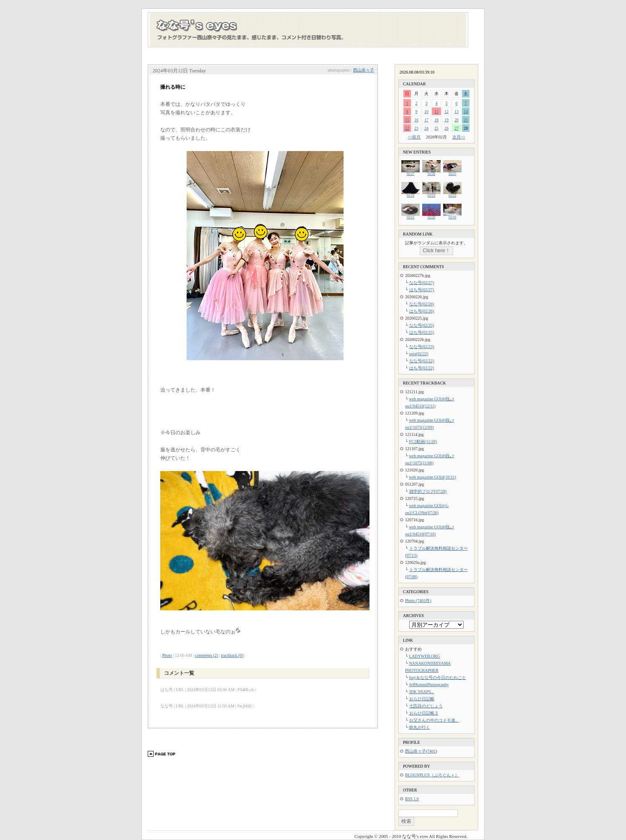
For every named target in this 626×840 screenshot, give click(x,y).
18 (436, 120)
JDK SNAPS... (422, 692)
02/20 (431, 216)
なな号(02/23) (422, 347)
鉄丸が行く (420, 727)
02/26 (431, 173)
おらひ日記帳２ (424, 713)
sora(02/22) (419, 354)
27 (457, 128)
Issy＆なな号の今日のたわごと (438, 677)
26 (446, 128)
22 (407, 128)
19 (446, 120)
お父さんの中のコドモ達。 (434, 720)
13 (457, 111)
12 (446, 111)
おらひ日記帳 (422, 699)
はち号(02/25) (422, 332)
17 (426, 120)
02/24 (410, 194)
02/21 (410, 216)
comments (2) (207, 655)
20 (457, 120)
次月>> (459, 137)
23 (416, 128)
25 (436, 128)
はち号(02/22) (422, 368)
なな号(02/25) (422, 325)
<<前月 (414, 137)
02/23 (431, 194)
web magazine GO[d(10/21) (433, 477)
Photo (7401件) (418, 601)
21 (466, 120)
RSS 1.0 (412, 799)
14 (466, 111)
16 (416, 120)
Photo (167, 655)
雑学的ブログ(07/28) (428, 491)
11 (436, 111)
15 (407, 120)
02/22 (452, 194)
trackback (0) (232, 655)
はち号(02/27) (422, 290)
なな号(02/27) (422, 283)
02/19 (452, 216)
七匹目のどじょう (426, 706)
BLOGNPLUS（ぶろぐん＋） (432, 775)
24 (426, 128)
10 (426, 111)
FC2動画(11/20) (423, 442)
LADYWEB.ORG (425, 656)
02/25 (452, 173)
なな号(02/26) (422, 304)
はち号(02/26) (422, 311)
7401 (431, 751)
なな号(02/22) (422, 361)
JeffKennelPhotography (429, 685)
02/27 (410, 173)
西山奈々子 (364, 70)
